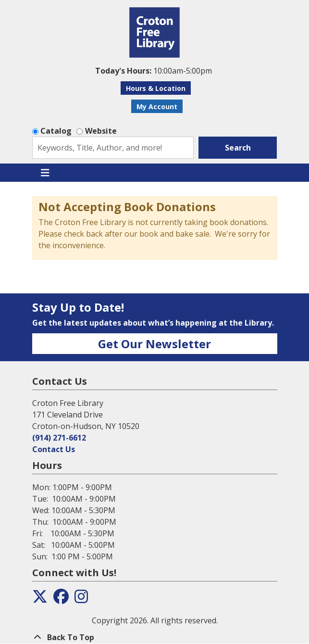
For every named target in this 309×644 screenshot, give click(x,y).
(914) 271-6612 (59, 438)
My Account (157, 107)
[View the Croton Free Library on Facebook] (61, 599)
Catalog (56, 131)
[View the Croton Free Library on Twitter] (40, 599)
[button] (154, 71)
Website (101, 131)
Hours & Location (156, 88)
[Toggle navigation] (45, 173)
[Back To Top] (155, 637)
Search (238, 148)
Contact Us (54, 449)
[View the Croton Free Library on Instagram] (81, 599)
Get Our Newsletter (154, 344)
